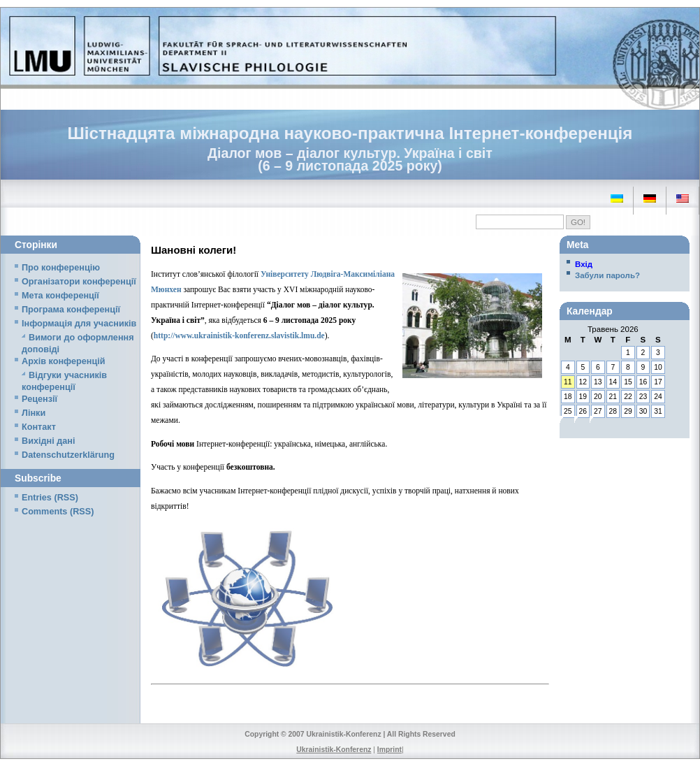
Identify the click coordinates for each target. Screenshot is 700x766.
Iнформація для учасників (79, 324)
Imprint (389, 750)
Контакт (39, 427)
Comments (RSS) (58, 512)
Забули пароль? (607, 275)
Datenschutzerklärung (68, 455)
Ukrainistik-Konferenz (334, 750)
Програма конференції (71, 310)
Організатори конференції (79, 282)
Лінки (34, 413)
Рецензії (39, 399)
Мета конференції (60, 296)
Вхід (584, 264)
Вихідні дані (48, 441)
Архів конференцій (64, 361)
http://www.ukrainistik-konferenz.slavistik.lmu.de (239, 335)
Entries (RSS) (50, 498)
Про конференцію (61, 268)
